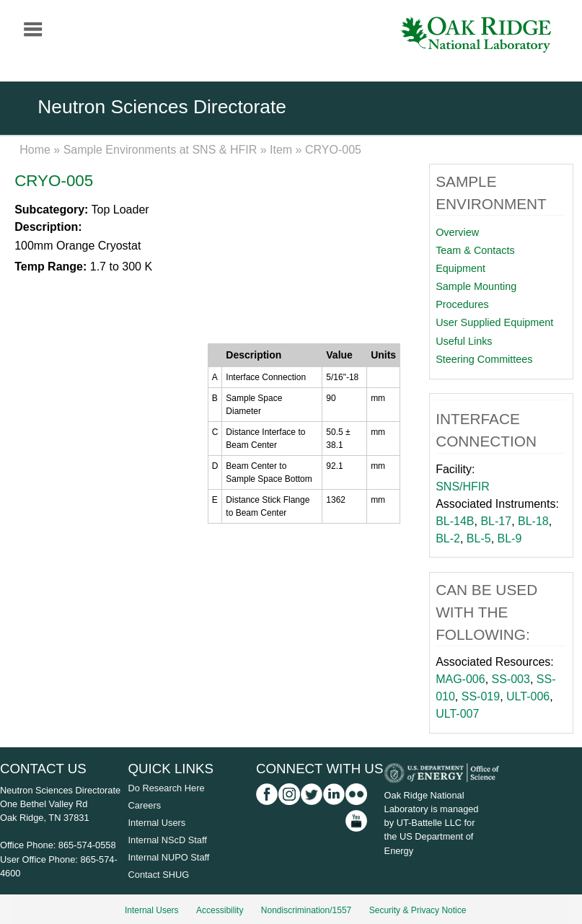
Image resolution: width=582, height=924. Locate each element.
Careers (145, 805)
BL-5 (479, 538)
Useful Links (464, 341)
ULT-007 (457, 714)
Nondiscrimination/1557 (306, 910)
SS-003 (511, 679)
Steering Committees (484, 359)
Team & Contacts (475, 250)
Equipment (460, 268)
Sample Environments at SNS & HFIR (160, 150)
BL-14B (455, 521)
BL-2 (448, 538)
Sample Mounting (476, 286)
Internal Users (157, 823)
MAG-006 (460, 679)
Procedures (462, 304)
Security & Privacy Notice (418, 910)
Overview (457, 232)
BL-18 (533, 521)
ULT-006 (528, 696)
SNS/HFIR (463, 487)
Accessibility (220, 910)
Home (35, 150)
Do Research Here (167, 788)
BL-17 (496, 521)
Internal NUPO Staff (169, 857)
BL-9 (510, 538)
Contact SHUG (159, 875)
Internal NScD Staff (168, 840)
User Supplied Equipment (494, 322)
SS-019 (481, 696)
